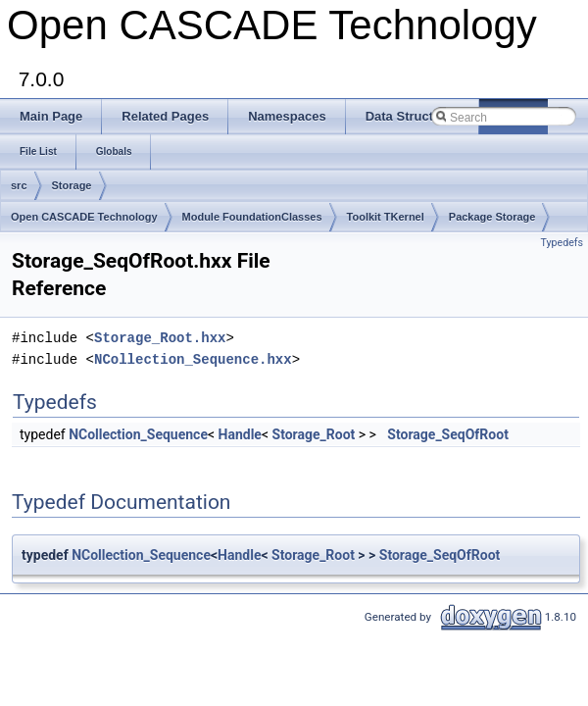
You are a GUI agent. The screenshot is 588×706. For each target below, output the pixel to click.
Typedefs (562, 243)
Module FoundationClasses (252, 217)
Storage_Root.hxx (160, 338)
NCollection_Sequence (138, 434)
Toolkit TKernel (386, 217)
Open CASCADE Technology (84, 217)
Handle (240, 434)
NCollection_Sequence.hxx (193, 359)
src (19, 185)
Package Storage (492, 217)
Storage (72, 185)
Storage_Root (314, 434)
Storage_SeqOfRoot (448, 434)
